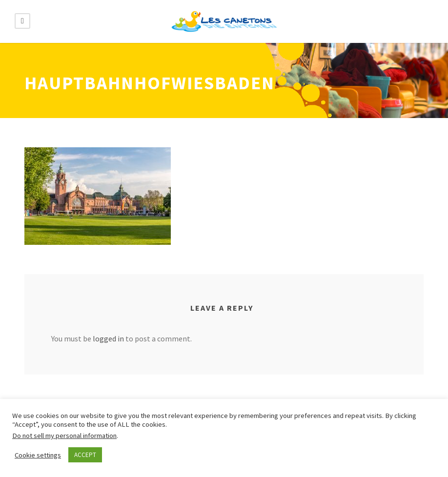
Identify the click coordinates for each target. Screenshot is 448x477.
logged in (108, 338)
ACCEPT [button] (85, 455)
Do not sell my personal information (64, 436)
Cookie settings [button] (38, 455)
